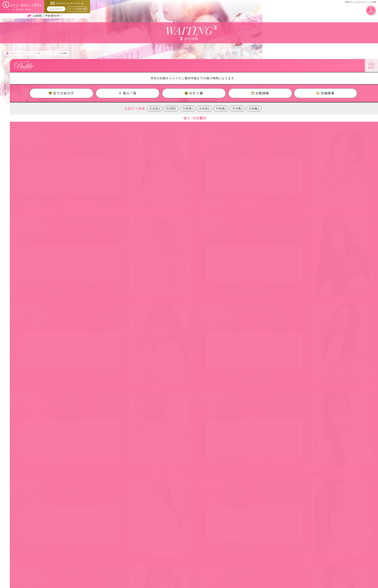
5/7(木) (237, 108)
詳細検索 (325, 93)
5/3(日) (171, 108)
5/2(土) (155, 108)
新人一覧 (128, 93)
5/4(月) (188, 108)
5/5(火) (204, 108)
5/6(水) (221, 108)
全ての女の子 (61, 93)
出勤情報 (260, 93)
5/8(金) (254, 108)
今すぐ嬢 (194, 93)
